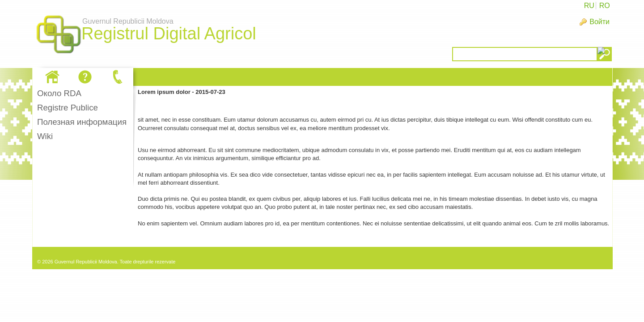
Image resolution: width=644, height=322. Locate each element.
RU (589, 6)
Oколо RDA (59, 93)
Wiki (45, 136)
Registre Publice (68, 108)
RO (605, 6)
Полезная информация (82, 122)
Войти (600, 22)
